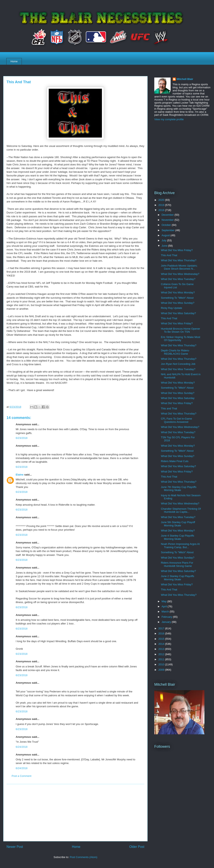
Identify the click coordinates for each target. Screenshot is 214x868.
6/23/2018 (22, 438)
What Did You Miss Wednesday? (180, 274)
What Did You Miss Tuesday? (178, 279)
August (166, 235)
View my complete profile (169, 119)
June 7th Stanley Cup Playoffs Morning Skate (179, 489)
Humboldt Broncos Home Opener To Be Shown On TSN (180, 330)
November (168, 220)
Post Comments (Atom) (83, 857)
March (166, 612)
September (168, 230)
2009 (162, 670)
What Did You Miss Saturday (178, 398)
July (164, 240)
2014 (162, 644)
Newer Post (15, 847)
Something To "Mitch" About (177, 298)
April (165, 606)
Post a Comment (22, 776)
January (167, 622)
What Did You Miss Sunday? (178, 303)
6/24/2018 (22, 747)
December (168, 215)
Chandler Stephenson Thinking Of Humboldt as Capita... (181, 510)
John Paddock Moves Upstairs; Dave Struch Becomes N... (179, 267)
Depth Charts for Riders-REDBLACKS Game (175, 352)
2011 (162, 659)
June (165, 246)
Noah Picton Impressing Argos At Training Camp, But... (180, 546)
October (167, 225)
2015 (162, 639)
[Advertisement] (75, 813)
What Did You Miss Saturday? (178, 313)
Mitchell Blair (185, 79)
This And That (169, 255)
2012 (162, 654)
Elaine (20, 475)
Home (14, 61)
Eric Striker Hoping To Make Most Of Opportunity (180, 339)
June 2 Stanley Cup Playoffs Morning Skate (177, 578)
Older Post (137, 847)
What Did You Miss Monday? (178, 292)
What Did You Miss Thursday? (179, 260)
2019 (162, 205)
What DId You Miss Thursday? (179, 595)
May (164, 601)
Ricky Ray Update (171, 308)
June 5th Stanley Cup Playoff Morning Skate (178, 524)
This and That (169, 408)
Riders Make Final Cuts (175, 461)
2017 (162, 628)
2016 (162, 634)
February (167, 617)
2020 (162, 200)
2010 (162, 664)
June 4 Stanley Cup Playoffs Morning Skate (177, 537)
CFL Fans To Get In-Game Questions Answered (176, 420)
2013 (162, 649)
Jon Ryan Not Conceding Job (178, 364)
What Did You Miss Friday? (177, 250)
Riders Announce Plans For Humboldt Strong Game (177, 564)
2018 (162, 210)
